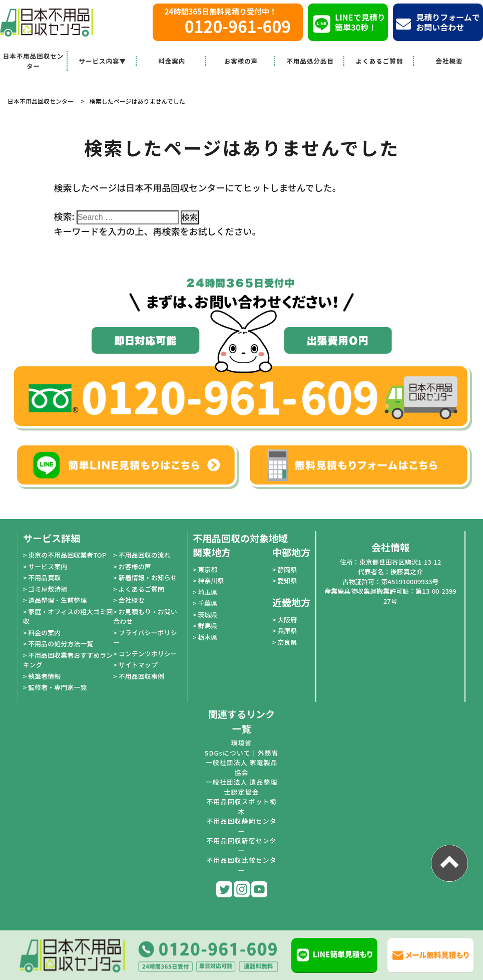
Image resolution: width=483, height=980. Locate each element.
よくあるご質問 (380, 61)
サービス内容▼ (103, 61)
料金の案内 (44, 633)
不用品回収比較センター (241, 865)
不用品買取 (44, 577)
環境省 (241, 743)
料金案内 (172, 61)
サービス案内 (48, 566)
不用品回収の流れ (145, 555)
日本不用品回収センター (34, 61)
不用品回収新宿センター (241, 845)
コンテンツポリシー (148, 654)
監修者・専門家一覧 (57, 687)
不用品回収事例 (141, 676)
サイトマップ (138, 665)
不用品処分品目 (311, 61)
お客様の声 (241, 61)
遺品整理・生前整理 (57, 600)
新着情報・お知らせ (148, 577)
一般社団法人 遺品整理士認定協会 (242, 787)
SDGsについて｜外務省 (242, 753)
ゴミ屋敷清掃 (48, 589)
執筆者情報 (44, 676)
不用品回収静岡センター (241, 826)
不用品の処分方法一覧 (61, 644)
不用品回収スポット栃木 (241, 806)
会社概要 (449, 61)
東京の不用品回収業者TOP (67, 555)
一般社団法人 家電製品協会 (242, 767)
